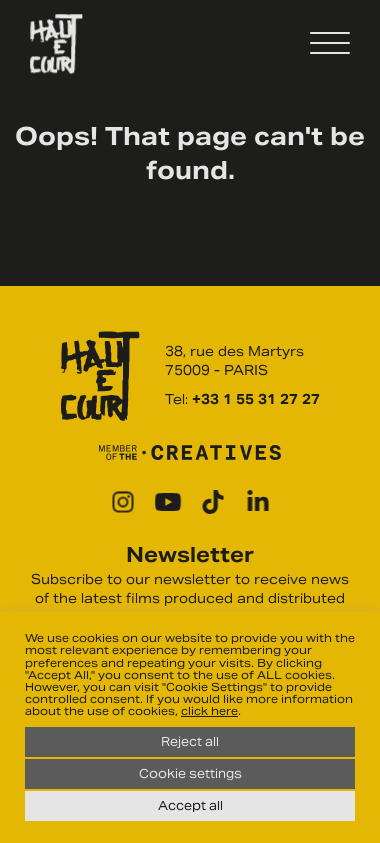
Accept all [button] (190, 805)
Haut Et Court (56, 44)
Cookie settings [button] (190, 773)
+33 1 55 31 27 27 (256, 399)
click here (209, 711)
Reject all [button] (190, 741)
